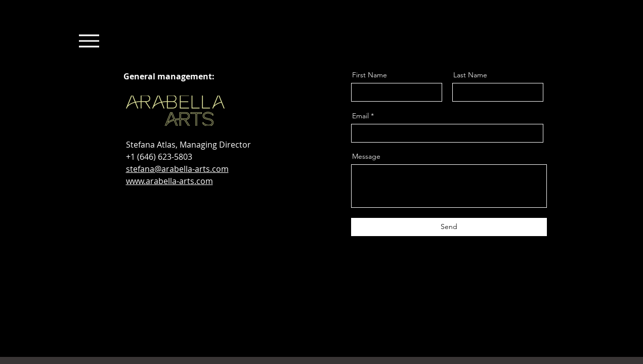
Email (360, 116)
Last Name (470, 75)
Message (366, 156)
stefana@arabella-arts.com (177, 169)
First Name (370, 75)
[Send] (449, 227)
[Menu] (89, 41)
